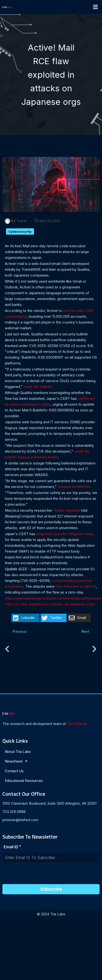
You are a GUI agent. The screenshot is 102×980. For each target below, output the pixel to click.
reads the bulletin (37, 387)
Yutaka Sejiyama (67, 510)
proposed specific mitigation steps (65, 534)
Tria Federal (76, 724)
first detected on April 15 (76, 586)
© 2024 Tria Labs (51, 914)
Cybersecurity (20, 231)
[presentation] (39, 875)
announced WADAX (74, 487)
